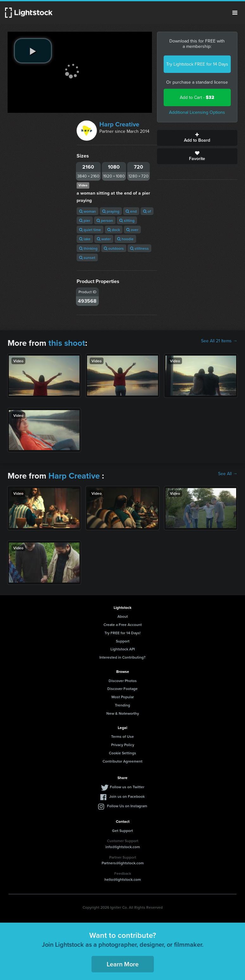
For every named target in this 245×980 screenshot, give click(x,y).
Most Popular (123, 697)
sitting (127, 220)
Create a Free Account (123, 625)
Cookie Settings (123, 753)
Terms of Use (123, 736)
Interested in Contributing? (123, 657)
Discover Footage (123, 689)
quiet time (90, 230)
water (104, 239)
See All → (228, 474)
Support (123, 641)
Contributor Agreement (123, 761)
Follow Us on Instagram (127, 806)
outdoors (114, 248)
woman (88, 211)
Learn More (123, 964)
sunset (87, 258)
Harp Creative (119, 124)
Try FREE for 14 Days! (123, 633)
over (132, 230)
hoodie (125, 239)
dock (114, 230)
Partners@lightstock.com (123, 863)
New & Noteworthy (123, 713)
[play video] (33, 51)
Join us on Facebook (127, 796)
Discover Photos (123, 681)
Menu (235, 13)
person (105, 220)
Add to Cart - (197, 97)
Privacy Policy (123, 745)
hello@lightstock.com (123, 879)
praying (111, 211)
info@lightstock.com (123, 847)
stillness (139, 248)
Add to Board (197, 138)
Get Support (123, 831)
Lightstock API (123, 649)
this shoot (67, 343)
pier (85, 220)
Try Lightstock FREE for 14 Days (197, 64)
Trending (123, 705)
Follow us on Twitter (127, 787)
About (123, 616)
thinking (88, 248)
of (147, 211)
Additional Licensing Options (197, 112)
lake (85, 239)
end (131, 211)
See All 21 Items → (219, 341)
